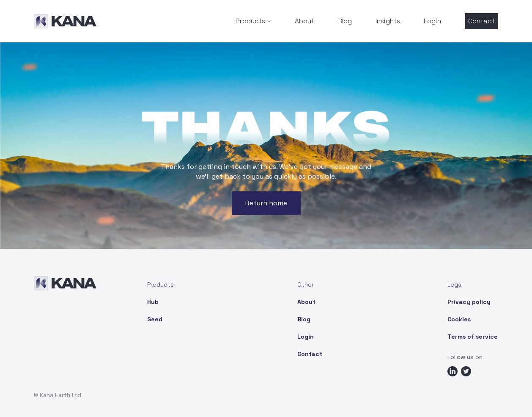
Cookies (459, 319)
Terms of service (473, 337)
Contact (481, 21)
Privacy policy (469, 302)
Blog (345, 21)
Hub (153, 302)
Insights (388, 21)
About (304, 21)
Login (432, 21)
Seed (155, 319)
